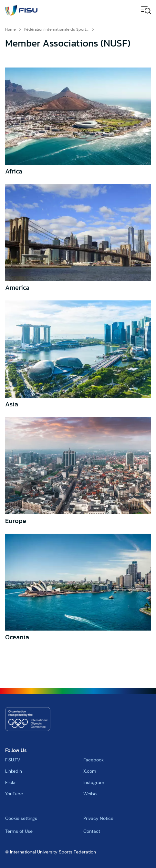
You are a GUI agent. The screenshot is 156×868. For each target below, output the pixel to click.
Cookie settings (21, 818)
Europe (16, 521)
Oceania (17, 637)
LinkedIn (14, 771)
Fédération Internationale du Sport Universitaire (57, 29)
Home (10, 29)
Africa (14, 171)
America (17, 288)
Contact (92, 831)
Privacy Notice (98, 818)
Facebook (94, 760)
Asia (12, 404)
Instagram (94, 782)
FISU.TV (13, 760)
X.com (90, 771)
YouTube (14, 794)
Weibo (90, 794)
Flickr (10, 782)
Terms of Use (19, 831)
